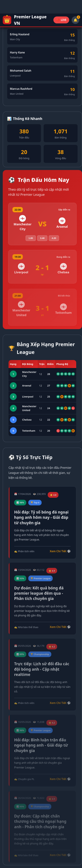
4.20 (54, 239)
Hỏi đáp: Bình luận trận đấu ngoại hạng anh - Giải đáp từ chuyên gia (41, 747)
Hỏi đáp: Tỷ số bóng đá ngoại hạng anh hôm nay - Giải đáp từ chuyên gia (41, 519)
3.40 (42, 239)
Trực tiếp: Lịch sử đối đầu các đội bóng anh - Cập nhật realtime (42, 671)
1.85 (31, 239)
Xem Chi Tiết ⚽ (60, 552)
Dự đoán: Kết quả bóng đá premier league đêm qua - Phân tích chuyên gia (39, 595)
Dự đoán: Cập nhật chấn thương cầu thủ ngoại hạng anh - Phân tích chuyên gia (40, 818)
